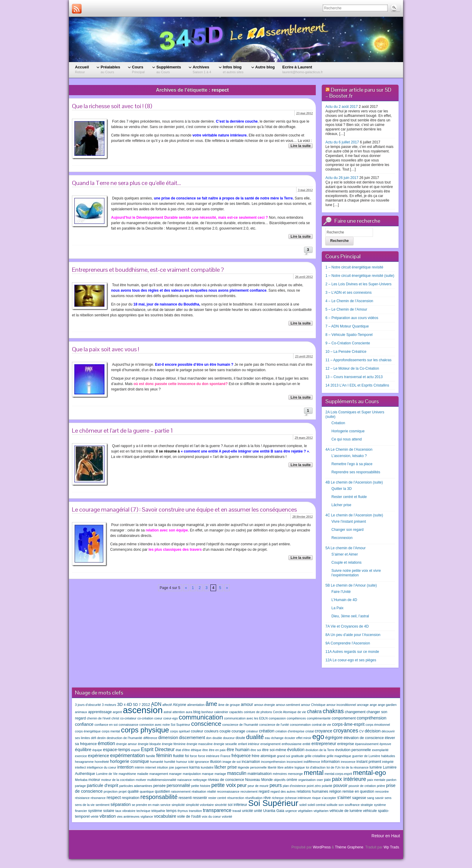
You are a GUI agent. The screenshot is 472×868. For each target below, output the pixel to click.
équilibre (83, 750)
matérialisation (260, 774)
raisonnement (181, 791)
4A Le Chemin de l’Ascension (349, 450)
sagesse (359, 798)
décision (373, 731)
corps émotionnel (378, 725)
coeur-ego (170, 718)
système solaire (101, 811)
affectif (167, 705)
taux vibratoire (125, 811)
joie (172, 767)
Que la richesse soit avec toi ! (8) (112, 106)
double (217, 738)
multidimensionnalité (162, 780)
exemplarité (380, 750)
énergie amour (127, 744)
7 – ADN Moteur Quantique (347, 326)
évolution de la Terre (320, 750)
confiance (84, 724)
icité (191, 762)
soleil (303, 805)
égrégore (334, 738)
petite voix (224, 785)
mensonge (295, 774)
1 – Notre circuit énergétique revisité (354, 267)
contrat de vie (321, 725)
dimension (168, 738)
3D (120, 704)
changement (355, 712)
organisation (307, 780)
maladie (143, 774)
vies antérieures (128, 816)
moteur (94, 780)
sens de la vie (85, 805)
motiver (141, 780)
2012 (146, 705)
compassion (277, 718)
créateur (252, 731)
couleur (197, 731)
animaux (81, 712)
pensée (159, 786)
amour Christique (313, 705)
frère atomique (264, 756)
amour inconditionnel (341, 705)
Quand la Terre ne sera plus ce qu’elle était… (126, 183)
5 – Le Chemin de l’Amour (346, 309)
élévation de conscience (364, 738)
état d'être (183, 750)
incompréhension (273, 762)
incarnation (251, 762)
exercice (81, 756)
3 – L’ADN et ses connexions (348, 293)
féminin (164, 755)
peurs (276, 785)
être (205, 750)
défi (93, 738)
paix (327, 780)
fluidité (179, 756)
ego (318, 737)
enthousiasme (291, 744)
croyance (324, 731)
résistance (82, 798)
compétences (296, 718)
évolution (296, 750)
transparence (217, 810)
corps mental (111, 731)
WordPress (322, 847)
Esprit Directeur (158, 749)
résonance (98, 798)
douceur (229, 738)
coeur (158, 718)
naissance (185, 780)
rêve (267, 798)
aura (189, 712)
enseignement (270, 744)
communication (201, 717)
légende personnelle (252, 767)
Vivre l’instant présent (349, 522)
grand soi (284, 756)
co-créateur (128, 718)
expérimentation (128, 755)
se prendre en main (146, 805)
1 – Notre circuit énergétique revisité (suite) (360, 276)
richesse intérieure (298, 798)
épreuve (385, 744)
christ (115, 718)
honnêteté (102, 762)
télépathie (158, 811)
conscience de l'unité (274, 725)
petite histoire (201, 786)
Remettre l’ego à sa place (352, 464)
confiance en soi (106, 725)
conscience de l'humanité (240, 725)
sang (371, 798)
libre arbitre (286, 767)
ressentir (200, 798)
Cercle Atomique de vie (290, 712)
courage (238, 731)
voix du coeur (211, 816)
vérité (95, 816)
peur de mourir (258, 786)
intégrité (388, 762)
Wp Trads (391, 847)
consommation (300, 725)
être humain (238, 750)
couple (225, 731)
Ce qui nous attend (347, 439)
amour (247, 704)
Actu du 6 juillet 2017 (342, 142)
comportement (344, 718)
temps (171, 811)
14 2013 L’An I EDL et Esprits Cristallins (357, 385)
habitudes (388, 756)
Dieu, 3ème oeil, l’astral (350, 616)
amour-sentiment (288, 705)
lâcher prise (225, 767)
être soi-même (274, 750)
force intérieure (209, 756)
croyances (346, 731)
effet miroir (304, 738)
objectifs (279, 780)
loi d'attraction (316, 767)
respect (114, 797)
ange (373, 705)
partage (80, 786)
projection (110, 791)
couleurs (211, 731)
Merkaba (81, 780)
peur (242, 785)
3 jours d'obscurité (88, 705)
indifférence (312, 762)
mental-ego (370, 773)
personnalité (179, 785)
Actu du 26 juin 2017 (342, 178)
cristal (309, 731)
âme (211, 704)
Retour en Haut (386, 836)
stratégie (367, 805)
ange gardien (387, 705)
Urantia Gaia (274, 811)
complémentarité (319, 718)
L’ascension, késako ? (349, 456)
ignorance (202, 762)
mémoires (280, 774)
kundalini (207, 767)
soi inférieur (237, 805)
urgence (291, 811)
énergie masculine (200, 744)
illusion (216, 762)
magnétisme (127, 774)
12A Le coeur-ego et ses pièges (351, 660)
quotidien (162, 791)
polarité (327, 786)
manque (208, 774)
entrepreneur (324, 744)
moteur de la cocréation (118, 780)
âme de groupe (229, 705)
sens (388, 798)
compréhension (371, 718)
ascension (143, 710)
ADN (156, 704)
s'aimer (344, 797)
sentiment (103, 805)
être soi (256, 750)
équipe (97, 750)
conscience (206, 724)
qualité (133, 791)
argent (117, 712)
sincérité (221, 805)
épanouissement (367, 744)
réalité (211, 791)
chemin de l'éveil (99, 718)
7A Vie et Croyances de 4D (347, 626)
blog (197, 712)
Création (338, 423)
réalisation (199, 791)
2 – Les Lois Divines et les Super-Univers (358, 284)
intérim (139, 767)
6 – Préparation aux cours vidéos (352, 318)
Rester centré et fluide (349, 497)
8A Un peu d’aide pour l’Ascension (353, 635)
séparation (121, 804)
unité (258, 811)
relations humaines (312, 791)
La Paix (337, 608)
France (225, 756)
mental (314, 773)
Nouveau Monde (259, 780)
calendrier (221, 712)
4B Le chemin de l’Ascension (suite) (354, 482)
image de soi (231, 762)
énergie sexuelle (225, 744)
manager (175, 774)
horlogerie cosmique (129, 761)
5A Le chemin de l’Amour (345, 548)
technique (143, 811)
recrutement (249, 791)
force (194, 756)
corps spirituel (180, 731)
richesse (278, 798)
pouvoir (340, 785)
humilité (170, 762)
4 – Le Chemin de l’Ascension (349, 301)
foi (187, 756)
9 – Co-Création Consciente (348, 343)
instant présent (369, 762)
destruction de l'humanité (124, 738)
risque (316, 798)
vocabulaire (165, 816)
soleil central (317, 805)
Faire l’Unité (341, 592)
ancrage (363, 705)
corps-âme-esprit (348, 724)
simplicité (178, 805)
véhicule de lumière (346, 811)
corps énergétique (88, 731)
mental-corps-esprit (338, 774)
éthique (196, 750)
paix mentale (376, 780)
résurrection (236, 798)
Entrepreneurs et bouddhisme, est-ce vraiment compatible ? (148, 270)
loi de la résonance (355, 767)
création (267, 731)
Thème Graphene (349, 847)
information (331, 762)
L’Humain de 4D (344, 600)
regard (264, 791)
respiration (131, 798)
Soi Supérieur (273, 803)
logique (300, 767)
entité (306, 744)
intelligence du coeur (101, 767)
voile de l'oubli (189, 816)
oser (320, 780)
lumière (376, 767)
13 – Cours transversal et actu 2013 (354, 377)
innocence (348, 762)
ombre (292, 780)
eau (268, 738)
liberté (272, 767)
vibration (107, 816)
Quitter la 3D (342, 489)
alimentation (196, 705)
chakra (314, 711)
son (341, 805)
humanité (157, 762)
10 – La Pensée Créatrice (346, 352)
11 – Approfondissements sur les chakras (358, 360)
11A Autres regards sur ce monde (352, 652)
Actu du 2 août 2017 (342, 107)
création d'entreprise (290, 731)
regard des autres (283, 791)
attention (179, 712)
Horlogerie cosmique (348, 431)
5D (135, 705)
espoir (136, 750)
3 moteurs (109, 705)
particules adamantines (136, 786)
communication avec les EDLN (246, 718)
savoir (379, 798)
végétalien (305, 811)
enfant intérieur (249, 744)
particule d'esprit (103, 785)
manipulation (192, 774)
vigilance (147, 816)
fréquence (241, 756)
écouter (290, 738)
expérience (98, 756)
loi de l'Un (334, 767)
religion (335, 791)
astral (168, 712)
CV (361, 731)
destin (101, 738)
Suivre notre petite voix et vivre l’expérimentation (356, 573)
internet (151, 767)
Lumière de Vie (107, 774)
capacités (236, 712)
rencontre (382, 791)
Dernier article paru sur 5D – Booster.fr (358, 93)
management (159, 774)
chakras (333, 711)
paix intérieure (349, 779)
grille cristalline (315, 756)
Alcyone (180, 705)
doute (240, 738)
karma (195, 767)
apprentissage (100, 712)
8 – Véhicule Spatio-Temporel (349, 335)
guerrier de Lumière (366, 756)
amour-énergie (264, 705)
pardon (391, 780)
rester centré (217, 798)
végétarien (321, 811)
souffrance (352, 805)
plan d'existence (294, 786)
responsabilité (159, 797)
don (209, 738)
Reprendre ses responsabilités (356, 472)
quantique (147, 791)
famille (151, 756)
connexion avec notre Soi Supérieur (165, 725)
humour (182, 762)
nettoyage (200, 780)
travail (237, 811)
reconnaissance (228, 791)
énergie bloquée (149, 744)
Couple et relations (346, 562)
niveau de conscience (226, 780)
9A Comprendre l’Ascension (348, 643)
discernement (192, 738)
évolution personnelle (353, 750)
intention (126, 767)
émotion (107, 743)
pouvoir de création (362, 786)
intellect (80, 767)
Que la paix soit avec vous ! (106, 349)
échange (277, 738)
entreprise (346, 744)
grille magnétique (339, 756)
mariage (220, 774)
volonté (227, 816)
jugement (182, 767)
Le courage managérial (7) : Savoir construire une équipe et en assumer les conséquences (184, 509)
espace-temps (116, 750)
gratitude (297, 756)
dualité (255, 737)
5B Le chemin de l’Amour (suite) (351, 585)
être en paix (217, 750)
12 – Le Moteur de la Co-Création (352, 368)
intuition (163, 767)
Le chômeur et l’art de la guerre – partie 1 (122, 431)
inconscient (295, 762)
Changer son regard (348, 530)
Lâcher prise (341, 505)
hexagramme (84, 762)
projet (123, 791)
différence (150, 738)
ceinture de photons (258, 712)
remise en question (358, 791)
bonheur (207, 712)
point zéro (314, 786)
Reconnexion (342, 538)
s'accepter (329, 798)
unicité (247, 811)
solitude (332, 805)
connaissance (128, 725)
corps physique (145, 730)
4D (129, 704)
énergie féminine (174, 744)
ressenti (185, 798)
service (166, 805)
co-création (145, 718)
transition (195, 811)
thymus (183, 811)
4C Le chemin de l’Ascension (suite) (354, 515)
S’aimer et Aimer (345, 554)
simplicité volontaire (200, 805)
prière (381, 786)
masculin (237, 773)
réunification (254, 798)
